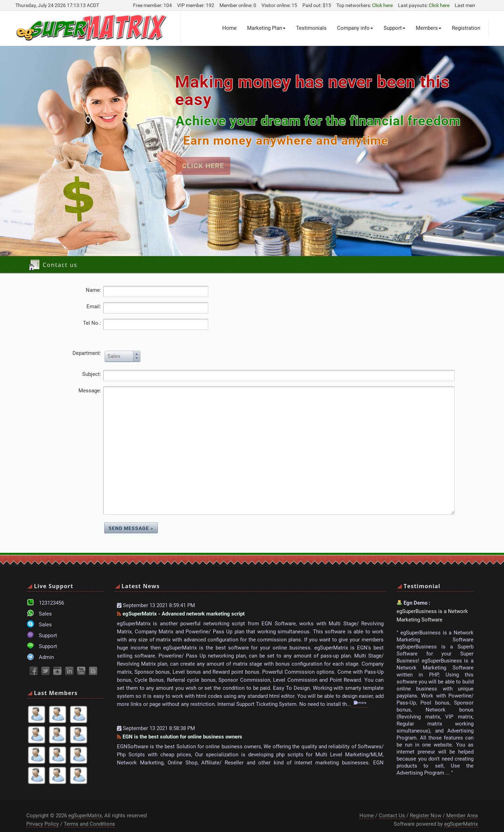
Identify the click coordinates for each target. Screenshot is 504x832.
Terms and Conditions (89, 813)
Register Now (426, 805)
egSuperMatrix (85, 805)
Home (229, 28)
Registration (466, 28)
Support (394, 28)
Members (429, 28)
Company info (355, 28)
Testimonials (311, 28)
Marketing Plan (266, 28)
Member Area (462, 805)
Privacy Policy (43, 813)
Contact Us (392, 805)
